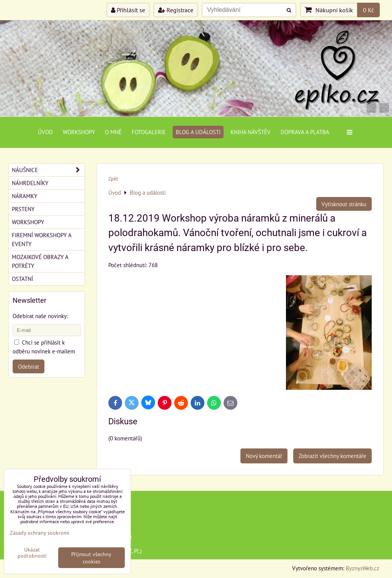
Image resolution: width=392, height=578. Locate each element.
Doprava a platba (305, 132)
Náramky (24, 196)
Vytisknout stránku (344, 204)
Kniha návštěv (251, 132)
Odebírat (29, 366)
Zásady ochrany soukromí (40, 533)
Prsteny (23, 209)
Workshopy (79, 132)
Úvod (45, 132)
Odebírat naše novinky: (40, 316)
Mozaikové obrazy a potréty (40, 261)
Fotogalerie (149, 132)
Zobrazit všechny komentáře (332, 456)
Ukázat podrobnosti (32, 553)
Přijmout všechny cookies (91, 558)
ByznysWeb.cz (363, 568)
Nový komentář (264, 456)
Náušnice (48, 170)
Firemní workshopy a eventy (42, 239)
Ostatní (22, 279)
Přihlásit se (128, 10)
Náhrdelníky (30, 183)
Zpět (113, 179)
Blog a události (198, 132)
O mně (113, 132)
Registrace (176, 10)
